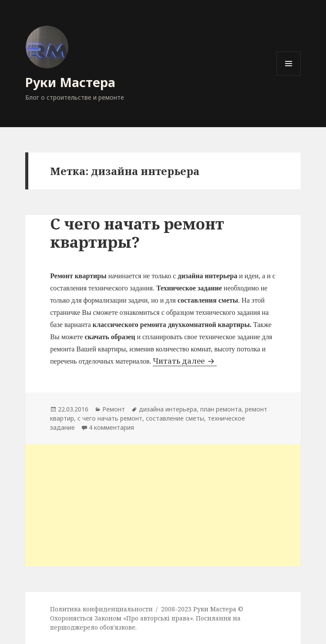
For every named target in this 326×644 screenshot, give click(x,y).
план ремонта (221, 409)
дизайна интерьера (168, 409)
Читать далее (185, 361)
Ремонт (114, 409)
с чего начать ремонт (110, 418)
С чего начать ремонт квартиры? (137, 233)
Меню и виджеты (289, 76)
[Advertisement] (163, 506)
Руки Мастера (70, 82)
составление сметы (175, 418)
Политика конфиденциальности (101, 609)
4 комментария (111, 427)
